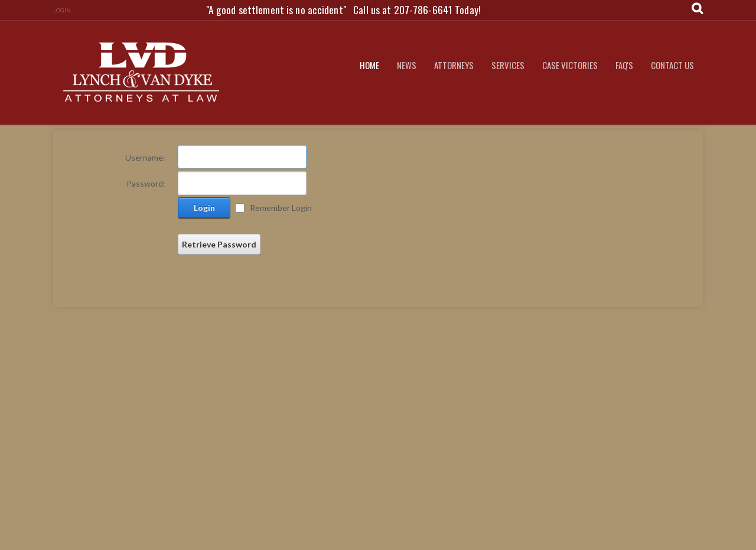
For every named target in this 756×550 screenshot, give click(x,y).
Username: (145, 157)
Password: (146, 183)
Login (62, 10)
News (407, 65)
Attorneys (454, 65)
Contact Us (672, 65)
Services (508, 65)
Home (369, 65)
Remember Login (281, 208)
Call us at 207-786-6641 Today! (417, 9)
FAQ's (624, 65)
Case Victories (570, 65)
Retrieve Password (219, 244)
